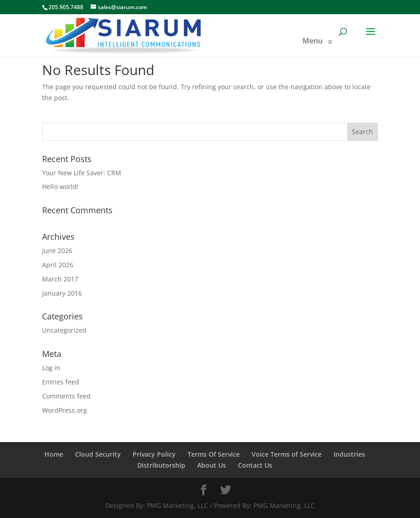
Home (54, 454)
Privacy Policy (154, 454)
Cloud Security (98, 454)
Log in (51, 368)
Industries (349, 454)
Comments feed (66, 396)
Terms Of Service (214, 454)
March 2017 (60, 279)
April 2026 (58, 265)
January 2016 (62, 293)
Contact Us (255, 465)
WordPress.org (65, 410)
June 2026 (57, 251)
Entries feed (61, 382)
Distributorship (161, 465)
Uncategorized (64, 330)
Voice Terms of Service (287, 454)
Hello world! (60, 186)
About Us (212, 465)
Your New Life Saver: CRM (82, 173)
